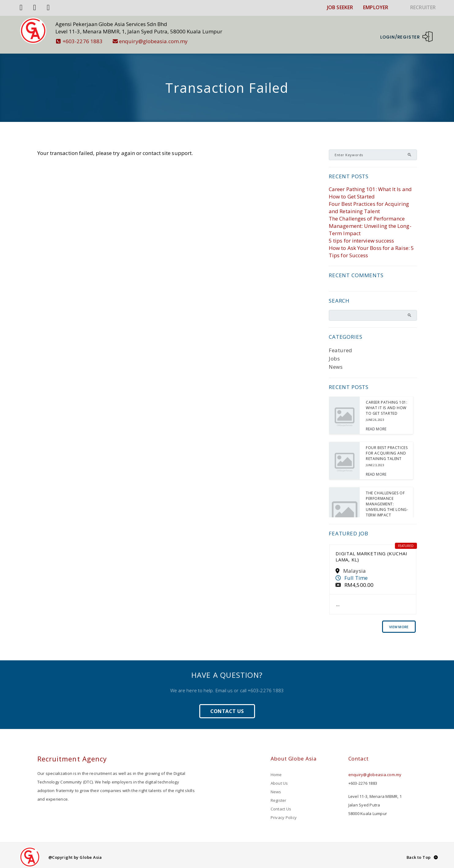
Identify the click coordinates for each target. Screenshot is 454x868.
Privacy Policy (284, 813)
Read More (376, 425)
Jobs (334, 355)
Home (276, 771)
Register (279, 796)
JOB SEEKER (340, 7)
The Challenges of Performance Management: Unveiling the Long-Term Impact (370, 222)
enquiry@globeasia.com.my (154, 41)
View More (399, 623)
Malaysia (355, 567)
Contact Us (227, 707)
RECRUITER (423, 7)
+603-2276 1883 (83, 41)
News (336, 363)
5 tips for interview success (361, 237)
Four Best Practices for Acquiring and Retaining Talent (369, 204)
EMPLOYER (376, 7)
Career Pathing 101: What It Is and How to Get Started (370, 189)
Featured (341, 346)
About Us (279, 779)
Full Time (356, 574)
